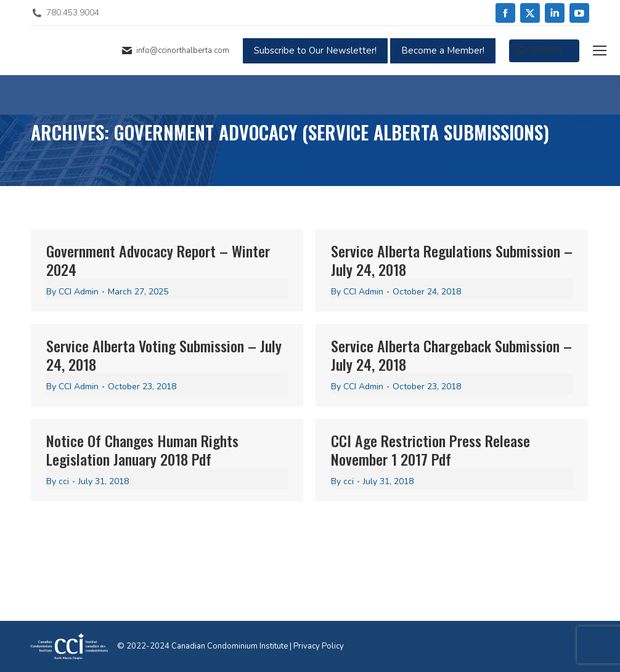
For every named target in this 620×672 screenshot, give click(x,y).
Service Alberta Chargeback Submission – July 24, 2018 (451, 355)
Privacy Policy (319, 646)
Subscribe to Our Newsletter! (315, 51)
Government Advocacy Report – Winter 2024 (158, 260)
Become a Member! (443, 51)
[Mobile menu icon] (600, 51)
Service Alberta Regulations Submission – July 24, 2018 (452, 260)
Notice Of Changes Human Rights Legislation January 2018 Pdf (142, 450)
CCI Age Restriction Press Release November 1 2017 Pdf (430, 450)
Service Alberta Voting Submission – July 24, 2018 (164, 355)
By (72, 292)
